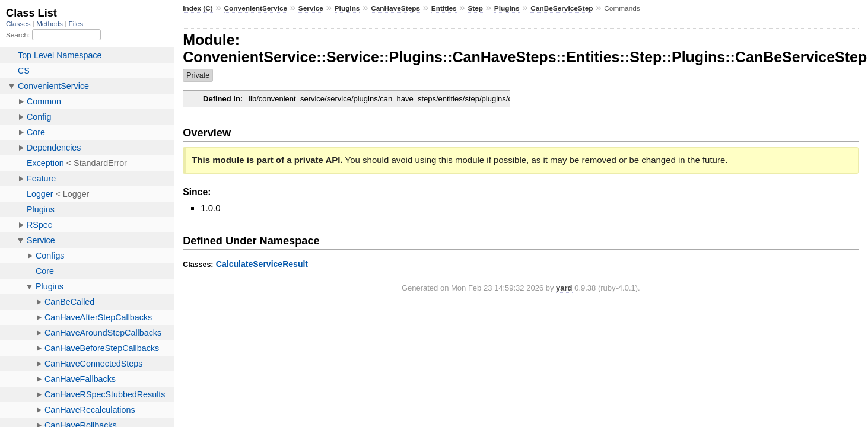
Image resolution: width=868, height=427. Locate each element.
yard (564, 288)
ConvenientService (256, 8)
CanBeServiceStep (562, 8)
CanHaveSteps (395, 8)
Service (311, 8)
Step (475, 8)
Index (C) (198, 8)
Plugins (347, 8)
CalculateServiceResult (262, 264)
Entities (444, 8)
